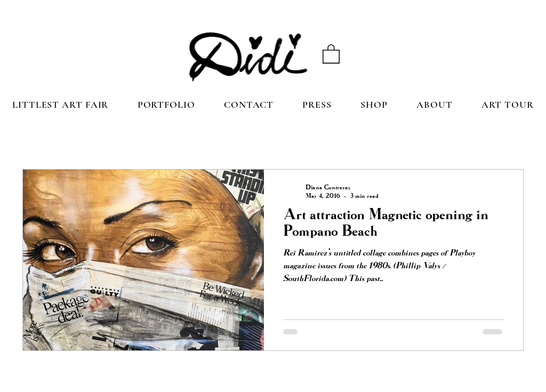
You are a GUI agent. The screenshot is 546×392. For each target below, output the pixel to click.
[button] (331, 53)
